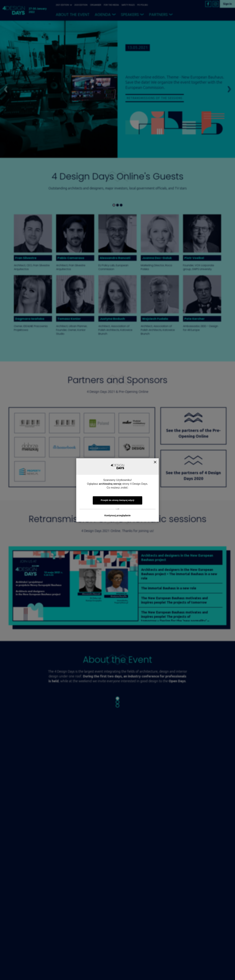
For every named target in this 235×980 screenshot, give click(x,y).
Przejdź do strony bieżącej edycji (117, 500)
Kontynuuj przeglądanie (118, 515)
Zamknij (155, 462)
